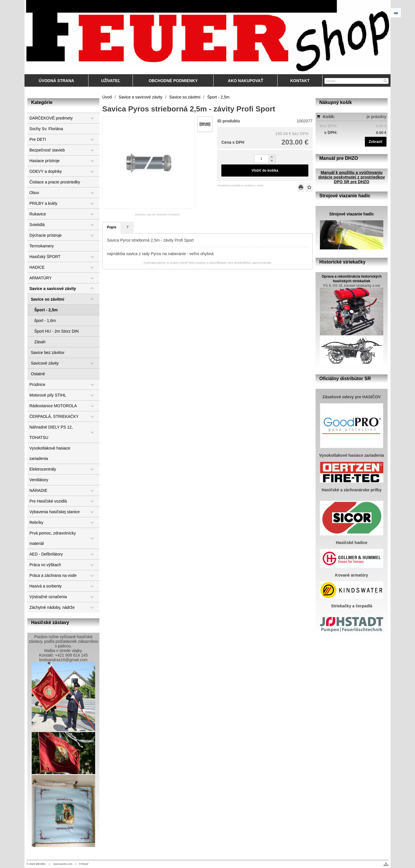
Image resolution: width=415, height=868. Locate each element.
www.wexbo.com (63, 864)
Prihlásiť (84, 864)
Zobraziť (376, 142)
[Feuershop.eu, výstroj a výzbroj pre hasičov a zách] (207, 37)
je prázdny (377, 117)
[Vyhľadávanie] (356, 81)
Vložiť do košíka (265, 170)
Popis (112, 227)
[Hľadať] (385, 81)
